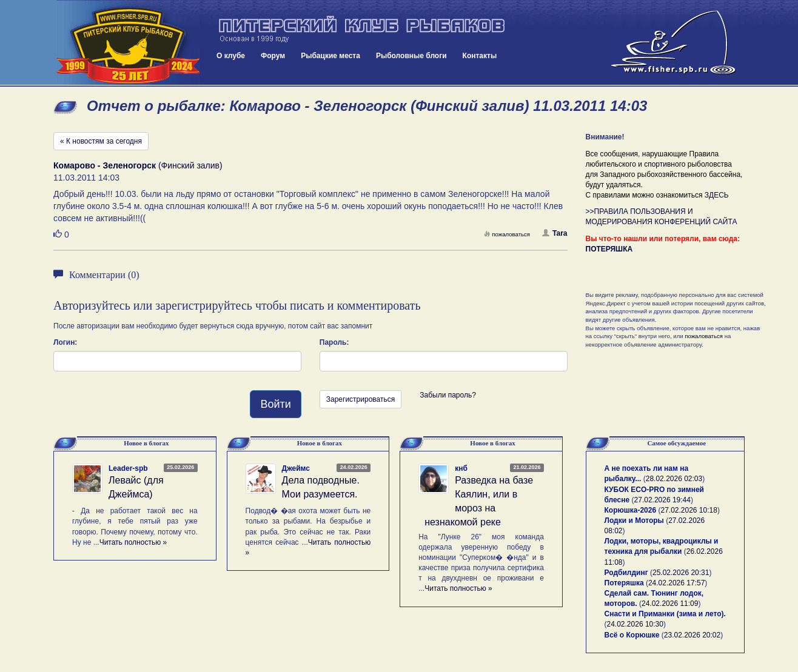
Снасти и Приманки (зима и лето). (665, 614)
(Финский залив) (138, 165)
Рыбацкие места (330, 56)
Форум (273, 56)
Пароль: (334, 342)
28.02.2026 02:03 (674, 479)
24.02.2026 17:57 (676, 583)
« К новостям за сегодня (101, 141)
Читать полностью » (133, 542)
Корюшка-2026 (631, 510)
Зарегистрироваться (360, 399)
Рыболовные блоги (411, 56)
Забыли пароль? (448, 395)
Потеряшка (624, 583)
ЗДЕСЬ (717, 195)
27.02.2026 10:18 (689, 510)
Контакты (480, 56)
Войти (275, 404)
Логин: (65, 342)
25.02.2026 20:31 (681, 573)
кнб (461, 468)
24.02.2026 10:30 (635, 624)
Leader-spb (128, 468)
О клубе (231, 56)
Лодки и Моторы (634, 521)
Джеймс (296, 468)
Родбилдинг (626, 573)
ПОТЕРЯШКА (609, 249)
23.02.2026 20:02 (692, 635)
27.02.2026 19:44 (662, 500)
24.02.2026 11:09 (670, 604)
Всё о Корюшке (632, 635)
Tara (555, 233)
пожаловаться (507, 234)
